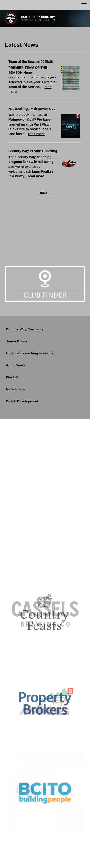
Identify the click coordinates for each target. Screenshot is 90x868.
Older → (45, 193)
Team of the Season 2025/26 (31, 62)
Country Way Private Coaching (33, 151)
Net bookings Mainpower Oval (32, 109)
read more (36, 134)
